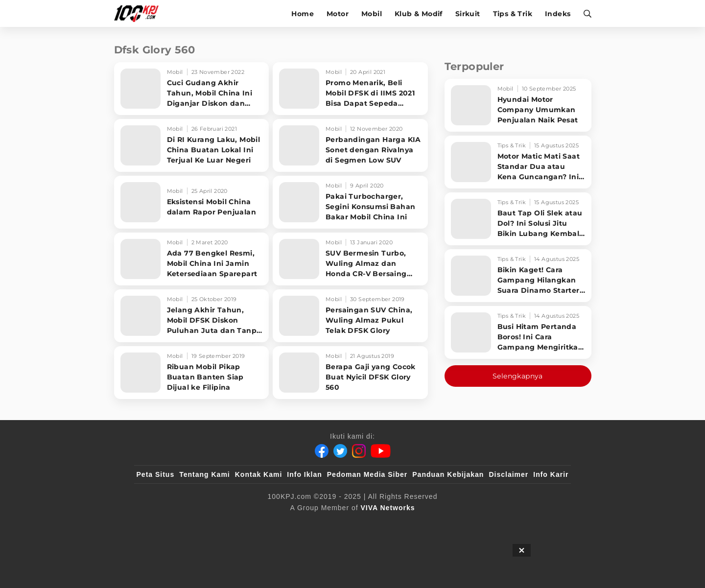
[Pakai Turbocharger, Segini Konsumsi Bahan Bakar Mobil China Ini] (350, 202)
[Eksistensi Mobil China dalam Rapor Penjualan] (192, 202)
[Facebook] (322, 451)
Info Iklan (304, 474)
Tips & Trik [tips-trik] (513, 14)
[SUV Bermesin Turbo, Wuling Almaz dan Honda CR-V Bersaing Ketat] (350, 259)
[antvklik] (447, 524)
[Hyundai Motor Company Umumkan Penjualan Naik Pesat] (518, 105)
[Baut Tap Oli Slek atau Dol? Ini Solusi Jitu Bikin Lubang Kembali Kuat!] (518, 219)
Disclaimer (508, 474)
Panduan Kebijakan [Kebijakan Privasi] (448, 474)
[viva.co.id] (163, 524)
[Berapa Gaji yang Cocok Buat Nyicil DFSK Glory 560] (350, 373)
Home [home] (303, 14)
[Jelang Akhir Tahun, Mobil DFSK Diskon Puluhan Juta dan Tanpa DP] (192, 316)
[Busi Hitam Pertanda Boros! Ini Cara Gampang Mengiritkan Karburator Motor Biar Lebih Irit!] (518, 332)
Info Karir (551, 474)
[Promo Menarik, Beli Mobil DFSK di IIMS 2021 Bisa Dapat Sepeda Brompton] (350, 89)
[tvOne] (372, 524)
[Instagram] (359, 451)
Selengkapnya (518, 376)
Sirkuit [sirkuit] (468, 14)
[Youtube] (381, 451)
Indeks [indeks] (558, 14)
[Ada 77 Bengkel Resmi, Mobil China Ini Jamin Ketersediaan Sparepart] (192, 259)
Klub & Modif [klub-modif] (419, 14)
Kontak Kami (259, 474)
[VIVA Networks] (388, 508)
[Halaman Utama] (140, 13)
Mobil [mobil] (372, 14)
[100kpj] (209, 524)
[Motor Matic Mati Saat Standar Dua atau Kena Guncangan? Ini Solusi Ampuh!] (518, 162)
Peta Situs (156, 474)
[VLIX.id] (294, 524)
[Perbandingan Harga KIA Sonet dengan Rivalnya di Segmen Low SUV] (350, 145)
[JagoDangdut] (546, 524)
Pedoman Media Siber (367, 474)
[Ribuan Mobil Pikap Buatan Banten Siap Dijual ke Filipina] (192, 373)
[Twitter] (340, 451)
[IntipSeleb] (495, 524)
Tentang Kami (205, 474)
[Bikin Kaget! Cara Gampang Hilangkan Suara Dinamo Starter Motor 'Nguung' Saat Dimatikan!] (518, 276)
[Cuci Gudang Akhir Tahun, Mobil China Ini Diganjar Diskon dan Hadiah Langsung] (192, 89)
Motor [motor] (338, 14)
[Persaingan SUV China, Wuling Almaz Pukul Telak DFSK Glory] (350, 316)
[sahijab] (249, 524)
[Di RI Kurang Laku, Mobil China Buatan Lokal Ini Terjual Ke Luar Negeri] (192, 145)
